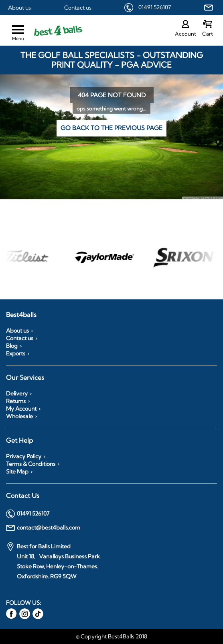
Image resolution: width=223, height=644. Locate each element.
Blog (12, 346)
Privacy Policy (24, 456)
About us (19, 8)
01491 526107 (155, 7)
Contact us (78, 8)
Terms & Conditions (31, 464)
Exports (16, 353)
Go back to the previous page (111, 128)
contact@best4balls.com (43, 528)
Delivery (17, 393)
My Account (21, 409)
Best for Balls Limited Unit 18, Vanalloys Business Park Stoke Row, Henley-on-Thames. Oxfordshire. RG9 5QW (53, 561)
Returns (16, 401)
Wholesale (19, 416)
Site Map (17, 471)
